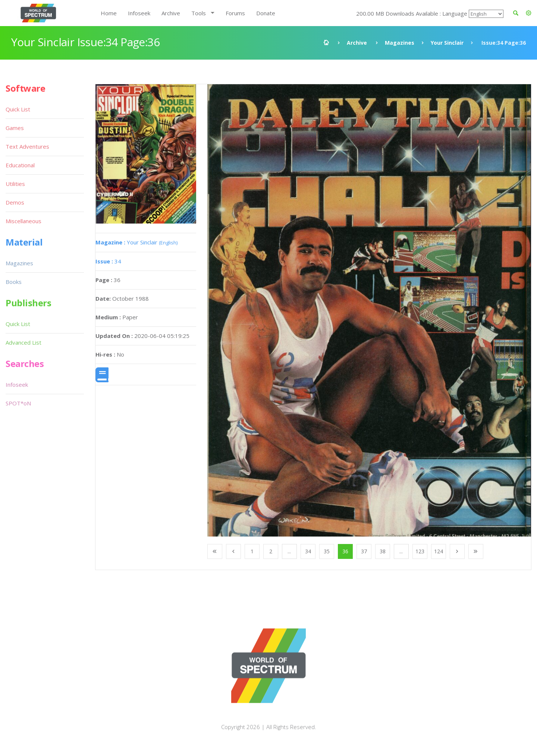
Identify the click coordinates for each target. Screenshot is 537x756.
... (289, 551)
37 (364, 551)
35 (327, 551)
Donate (266, 13)
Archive (171, 13)
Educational (20, 165)
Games (15, 128)
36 (345, 551)
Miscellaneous (23, 221)
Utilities (15, 184)
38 (383, 551)
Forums (235, 13)
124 (439, 551)
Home (109, 13)
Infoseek (139, 13)
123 (420, 551)
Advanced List (23, 342)
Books (14, 282)
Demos (15, 202)
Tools (199, 13)
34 (108, 261)
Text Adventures (27, 146)
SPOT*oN (18, 403)
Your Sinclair (447, 43)
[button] (529, 13)
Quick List (18, 109)
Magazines (400, 43)
